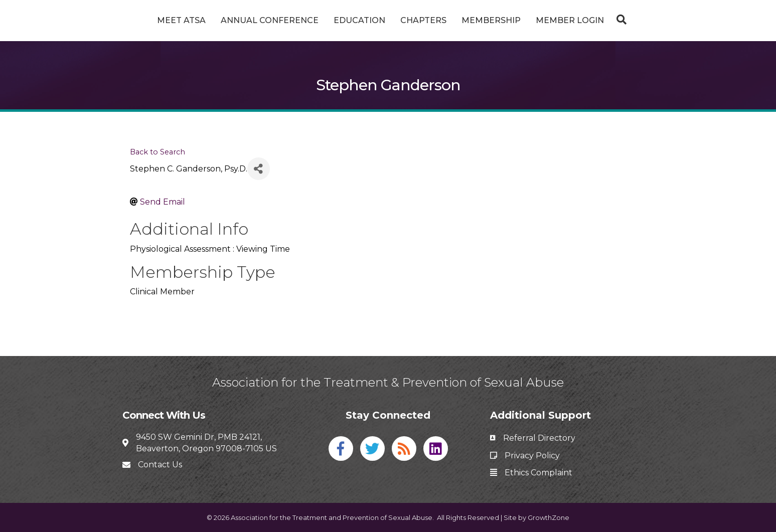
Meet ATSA (144, 20)
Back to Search (158, 152)
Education (322, 20)
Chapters (461, 20)
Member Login (607, 20)
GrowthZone (549, 517)
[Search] (657, 20)
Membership (529, 20)
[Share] (259, 169)
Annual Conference (232, 20)
